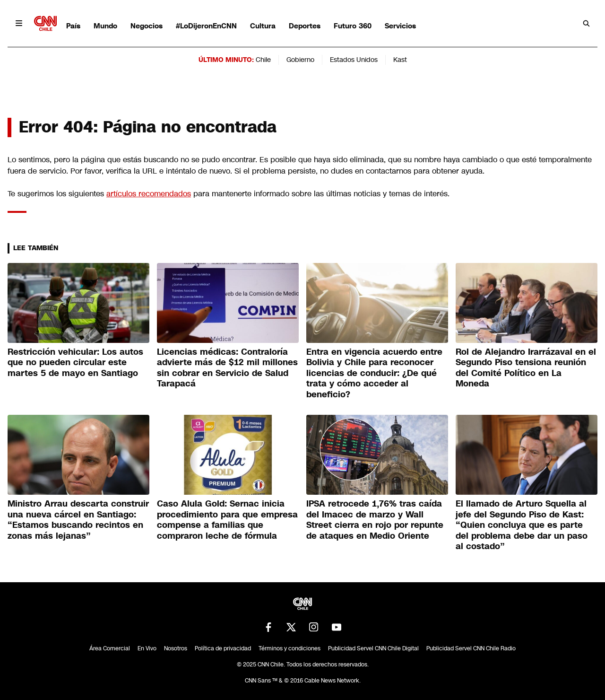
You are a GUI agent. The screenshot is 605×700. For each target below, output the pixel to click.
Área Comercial (110, 648)
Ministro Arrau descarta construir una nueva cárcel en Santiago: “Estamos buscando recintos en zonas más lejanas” (78, 520)
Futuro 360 (353, 26)
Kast (400, 60)
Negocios (147, 26)
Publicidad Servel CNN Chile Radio (471, 648)
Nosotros (176, 648)
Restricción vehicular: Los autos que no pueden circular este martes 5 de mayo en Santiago (75, 363)
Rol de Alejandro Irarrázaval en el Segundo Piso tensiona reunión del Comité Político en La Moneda (526, 368)
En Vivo (147, 648)
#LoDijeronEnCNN (206, 26)
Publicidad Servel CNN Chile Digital (373, 648)
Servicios (400, 26)
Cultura (263, 26)
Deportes (305, 26)
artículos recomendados (149, 194)
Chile (263, 60)
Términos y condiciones (290, 648)
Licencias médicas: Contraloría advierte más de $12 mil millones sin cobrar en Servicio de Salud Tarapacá (227, 368)
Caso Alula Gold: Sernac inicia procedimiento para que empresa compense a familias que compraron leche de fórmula (227, 520)
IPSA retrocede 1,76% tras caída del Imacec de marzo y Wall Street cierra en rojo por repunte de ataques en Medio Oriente (375, 520)
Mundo (105, 26)
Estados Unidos (354, 60)
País (73, 26)
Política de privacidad (223, 648)
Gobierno (300, 60)
